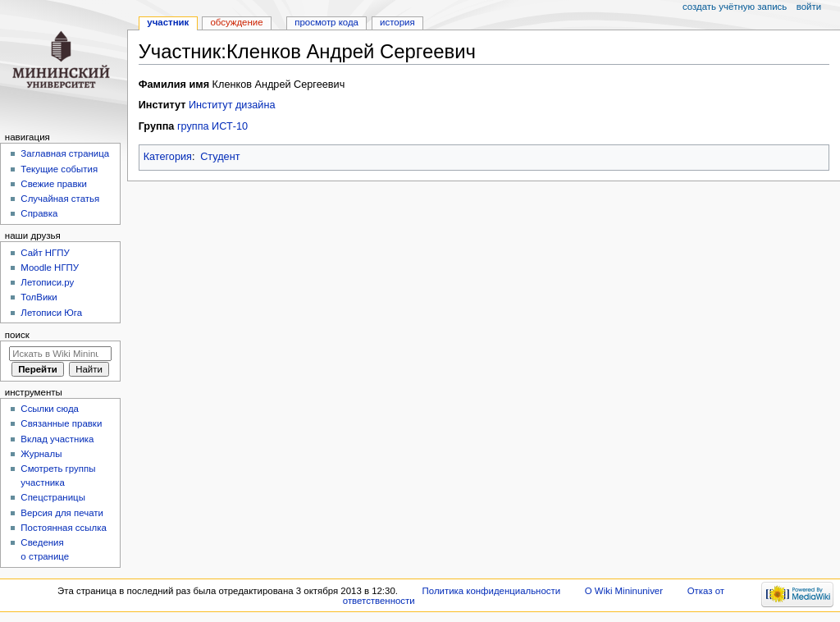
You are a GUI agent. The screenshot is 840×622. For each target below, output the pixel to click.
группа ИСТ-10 (212, 126)
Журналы (41, 454)
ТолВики (39, 297)
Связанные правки (61, 423)
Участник (168, 22)
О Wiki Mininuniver (624, 591)
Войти (809, 7)
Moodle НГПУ (50, 268)
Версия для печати (62, 513)
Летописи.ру (47, 282)
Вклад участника (57, 439)
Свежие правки (54, 184)
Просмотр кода (326, 22)
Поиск (17, 335)
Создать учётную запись (735, 7)
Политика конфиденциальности (492, 591)
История (397, 22)
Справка (39, 213)
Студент (220, 157)
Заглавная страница (65, 153)
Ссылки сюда (50, 409)
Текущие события (59, 169)
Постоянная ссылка (63, 528)
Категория (168, 157)
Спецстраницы (53, 497)
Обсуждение (236, 22)
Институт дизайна (232, 105)
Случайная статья (60, 199)
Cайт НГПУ (45, 253)
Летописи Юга (51, 313)
